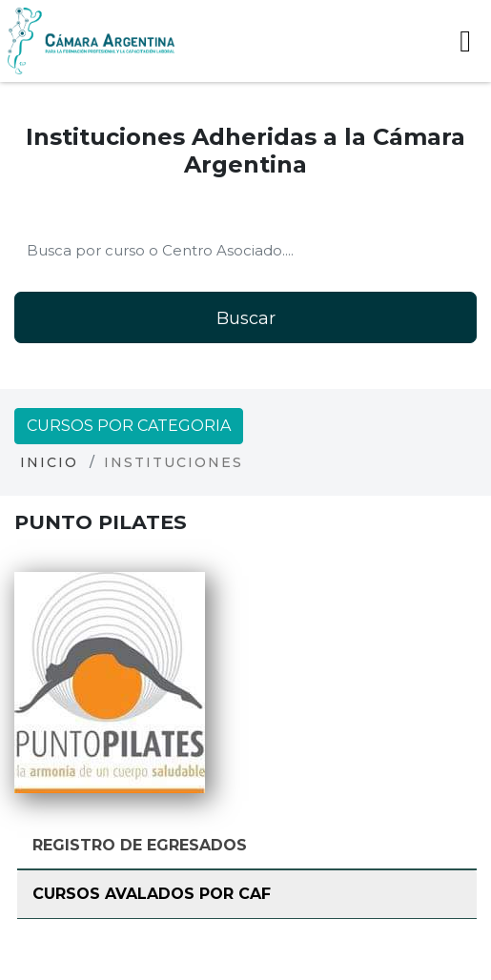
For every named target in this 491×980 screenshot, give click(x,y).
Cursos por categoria (129, 426)
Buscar (246, 318)
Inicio (49, 462)
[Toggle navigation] (465, 41)
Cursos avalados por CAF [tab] (152, 894)
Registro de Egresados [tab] (140, 845)
